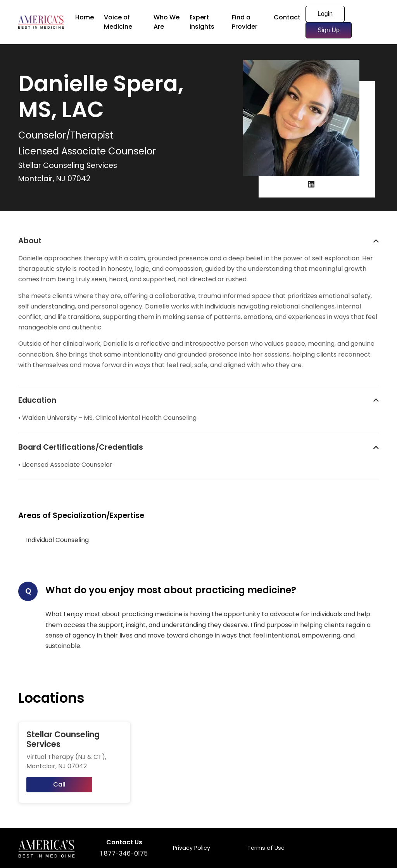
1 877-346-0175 (124, 853)
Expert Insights (202, 22)
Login (325, 14)
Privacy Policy (192, 848)
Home (85, 17)
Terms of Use (266, 848)
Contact (287, 17)
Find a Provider (245, 22)
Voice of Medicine (118, 22)
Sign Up (329, 30)
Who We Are (167, 22)
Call (59, 784)
